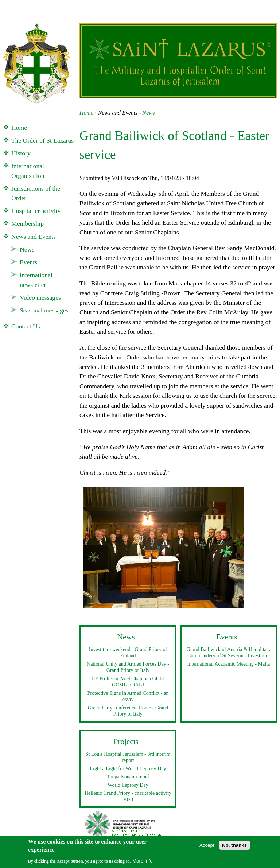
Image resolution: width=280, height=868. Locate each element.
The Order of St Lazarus (42, 140)
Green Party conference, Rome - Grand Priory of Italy (128, 711)
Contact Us (26, 326)
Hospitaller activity (36, 211)
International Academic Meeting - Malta (229, 664)
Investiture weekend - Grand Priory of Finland (128, 653)
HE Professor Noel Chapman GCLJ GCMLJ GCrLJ (128, 682)
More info (143, 863)
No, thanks (234, 848)
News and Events (34, 237)
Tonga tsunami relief (128, 776)
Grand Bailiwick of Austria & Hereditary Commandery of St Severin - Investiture (228, 653)
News (148, 113)
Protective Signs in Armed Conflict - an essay (128, 696)
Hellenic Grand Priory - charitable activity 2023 (128, 796)
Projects (126, 742)
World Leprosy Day (128, 785)
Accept (207, 848)
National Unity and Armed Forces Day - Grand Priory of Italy (128, 667)
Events (28, 262)
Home (86, 113)
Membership (28, 223)
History (21, 153)
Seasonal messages (44, 310)
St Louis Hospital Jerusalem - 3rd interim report (128, 757)
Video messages (40, 297)
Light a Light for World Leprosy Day (128, 768)
